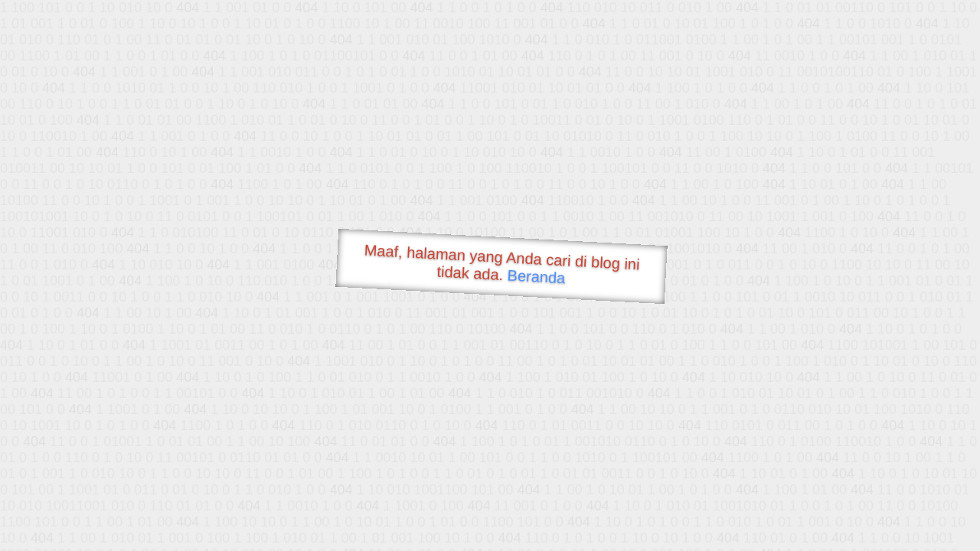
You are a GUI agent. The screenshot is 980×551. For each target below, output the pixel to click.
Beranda (536, 276)
